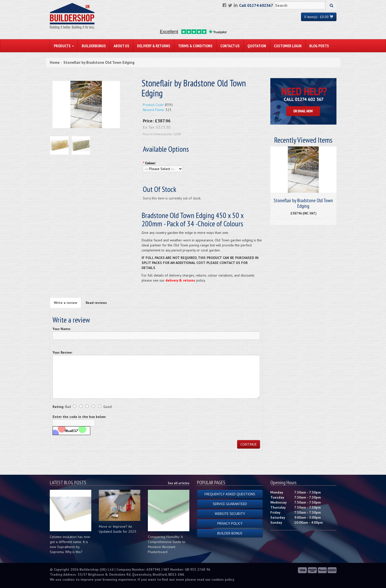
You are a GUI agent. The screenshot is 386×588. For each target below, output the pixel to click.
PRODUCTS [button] (64, 46)
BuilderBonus (94, 46)
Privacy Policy (230, 523)
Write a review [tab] (66, 303)
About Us (121, 46)
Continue (249, 444)
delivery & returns (180, 280)
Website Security (230, 514)
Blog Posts (319, 46)
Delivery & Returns (154, 46)
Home (55, 62)
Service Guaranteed (230, 504)
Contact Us (230, 46)
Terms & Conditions (195, 46)
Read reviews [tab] (96, 303)
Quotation (257, 46)
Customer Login (288, 46)
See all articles (179, 483)
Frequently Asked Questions (230, 494)
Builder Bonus (230, 533)
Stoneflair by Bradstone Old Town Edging (99, 62)
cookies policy (223, 579)
